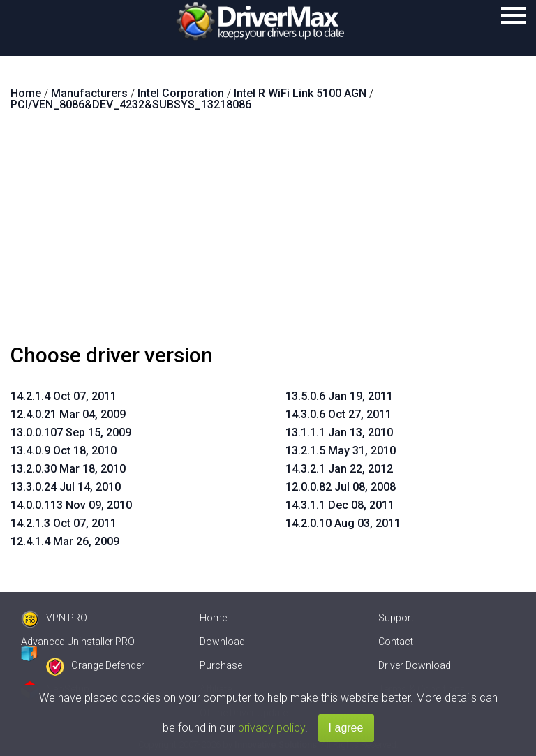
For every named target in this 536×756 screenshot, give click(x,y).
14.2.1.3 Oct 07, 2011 (64, 523)
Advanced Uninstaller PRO (78, 642)
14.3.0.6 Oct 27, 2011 (338, 414)
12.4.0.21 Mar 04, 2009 (68, 414)
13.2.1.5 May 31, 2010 (341, 451)
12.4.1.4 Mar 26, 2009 (65, 541)
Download (222, 642)
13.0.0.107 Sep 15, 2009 (71, 432)
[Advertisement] (268, 233)
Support (396, 618)
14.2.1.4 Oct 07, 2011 (64, 396)
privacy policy (271, 728)
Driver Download (415, 665)
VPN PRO (54, 618)
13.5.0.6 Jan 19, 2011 (339, 396)
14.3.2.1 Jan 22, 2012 (339, 469)
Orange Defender (95, 665)
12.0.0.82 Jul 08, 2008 (341, 487)
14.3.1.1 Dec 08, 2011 (340, 505)
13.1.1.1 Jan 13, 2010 (339, 432)
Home (213, 618)
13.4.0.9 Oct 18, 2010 (64, 451)
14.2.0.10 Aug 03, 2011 (343, 523)
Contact (396, 642)
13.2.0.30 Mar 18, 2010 (68, 469)
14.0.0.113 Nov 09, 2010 (71, 505)
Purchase (221, 665)
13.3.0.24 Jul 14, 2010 (66, 487)
